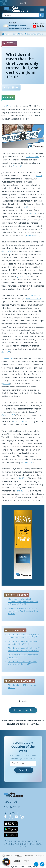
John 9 (39, 176)
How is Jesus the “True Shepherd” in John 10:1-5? (23, 656)
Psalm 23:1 (18, 166)
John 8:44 (6, 384)
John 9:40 (34, 213)
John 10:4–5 (22, 491)
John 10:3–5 (7, 251)
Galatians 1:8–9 (9, 415)
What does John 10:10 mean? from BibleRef (22, 686)
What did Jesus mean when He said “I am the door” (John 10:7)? (23, 643)
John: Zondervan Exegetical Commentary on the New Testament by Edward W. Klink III (23, 602)
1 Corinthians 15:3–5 (22, 421)
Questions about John (23, 710)
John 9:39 (26, 207)
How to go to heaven (17, 26)
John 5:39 (6, 352)
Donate (23, 3)
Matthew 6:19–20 (33, 299)
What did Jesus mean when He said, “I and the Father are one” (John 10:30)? (24, 649)
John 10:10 (6, 106)
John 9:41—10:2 (33, 235)
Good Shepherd (32, 157)
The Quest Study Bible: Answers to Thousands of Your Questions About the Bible (23, 611)
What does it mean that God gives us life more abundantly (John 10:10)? (23, 636)
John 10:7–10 (23, 276)
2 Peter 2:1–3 (28, 462)
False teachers (8, 358)
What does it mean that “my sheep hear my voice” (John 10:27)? (22, 663)
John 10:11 (22, 478)
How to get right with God (20, 28)
